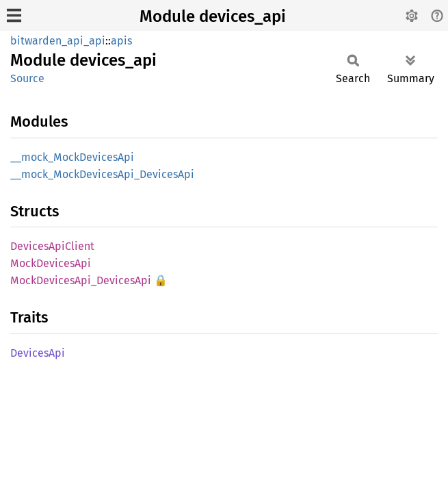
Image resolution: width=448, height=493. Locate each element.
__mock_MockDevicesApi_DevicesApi (102, 174)
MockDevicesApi (51, 263)
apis (121, 41)
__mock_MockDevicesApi (72, 157)
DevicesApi (38, 353)
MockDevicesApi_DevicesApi (81, 280)
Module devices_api (213, 16)
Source (27, 78)
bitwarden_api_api (58, 41)
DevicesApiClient (52, 246)
